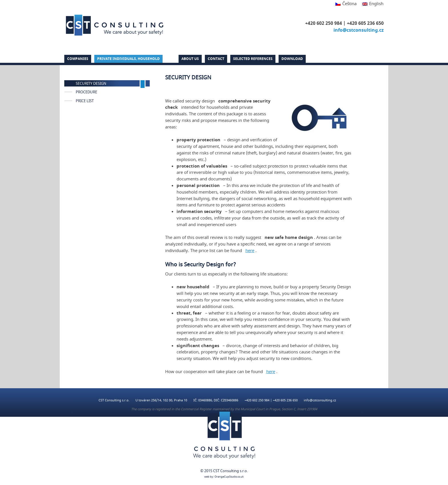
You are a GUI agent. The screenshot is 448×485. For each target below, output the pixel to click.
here (250, 251)
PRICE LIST (85, 101)
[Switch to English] (371, 4)
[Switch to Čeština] (346, 4)
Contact (216, 59)
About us (190, 59)
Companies (78, 59)
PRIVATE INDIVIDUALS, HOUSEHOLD (128, 59)
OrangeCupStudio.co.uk (229, 477)
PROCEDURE (86, 92)
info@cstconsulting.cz (359, 30)
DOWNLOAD (292, 59)
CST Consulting (115, 25)
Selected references (253, 59)
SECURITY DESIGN (91, 84)
